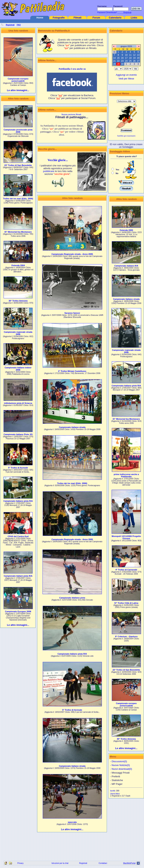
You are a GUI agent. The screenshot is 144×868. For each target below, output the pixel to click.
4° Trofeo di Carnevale (126, 570)
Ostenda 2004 (18, 265)
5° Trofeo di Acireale (18, 468)
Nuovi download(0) (122, 769)
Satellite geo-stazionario (126, 136)
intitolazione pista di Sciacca (18, 403)
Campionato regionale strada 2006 (18, 333)
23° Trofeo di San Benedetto (18, 165)
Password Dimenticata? (107, 13)
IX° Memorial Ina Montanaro (18, 232)
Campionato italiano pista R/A (18, 501)
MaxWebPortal (129, 863)
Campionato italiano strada (72, 427)
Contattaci (103, 863)
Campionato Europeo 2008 (18, 611)
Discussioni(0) (119, 761)
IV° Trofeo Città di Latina (126, 603)
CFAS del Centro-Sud (18, 536)
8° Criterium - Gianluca (126, 637)
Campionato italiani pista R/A (18, 576)
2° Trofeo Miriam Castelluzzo (72, 371)
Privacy (20, 863)
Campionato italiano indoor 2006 (18, 369)
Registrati (83, 863)
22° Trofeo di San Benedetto (126, 670)
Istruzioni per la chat (60, 863)
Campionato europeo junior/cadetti (18, 80)
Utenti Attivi (115, 794)
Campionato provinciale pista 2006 (18, 131)
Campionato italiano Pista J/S (18, 434)
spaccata (72, 822)
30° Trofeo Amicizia (18, 301)
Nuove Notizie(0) (121, 765)
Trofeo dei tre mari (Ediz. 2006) (18, 199)
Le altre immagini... (18, 90)
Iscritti (113, 791)
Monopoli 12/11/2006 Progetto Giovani (126, 537)
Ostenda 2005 (126, 230)
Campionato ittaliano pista (72, 598)
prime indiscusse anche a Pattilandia (126, 475)
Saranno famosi (72, 313)
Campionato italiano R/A (126, 266)
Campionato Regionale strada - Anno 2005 (72, 254)
